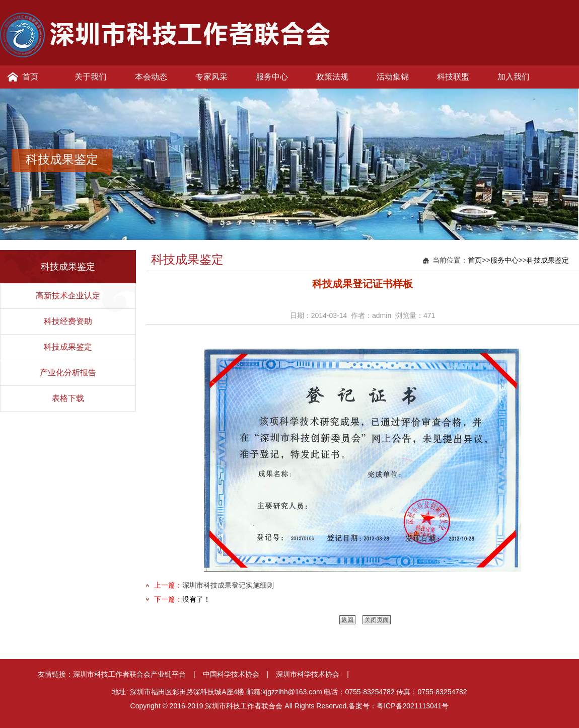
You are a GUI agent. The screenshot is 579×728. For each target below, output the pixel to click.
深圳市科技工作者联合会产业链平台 (129, 674)
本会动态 (151, 77)
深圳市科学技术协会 (308, 674)
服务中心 (272, 77)
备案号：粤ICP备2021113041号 (399, 706)
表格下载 (68, 398)
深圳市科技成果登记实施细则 (228, 585)
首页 (30, 77)
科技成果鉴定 (68, 347)
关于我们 (91, 77)
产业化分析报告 (68, 373)
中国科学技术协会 (231, 674)
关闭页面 (377, 620)
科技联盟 (453, 77)
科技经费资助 (68, 321)
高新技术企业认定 (68, 296)
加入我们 (514, 77)
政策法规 (332, 77)
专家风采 (211, 77)
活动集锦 (393, 77)
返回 (347, 620)
